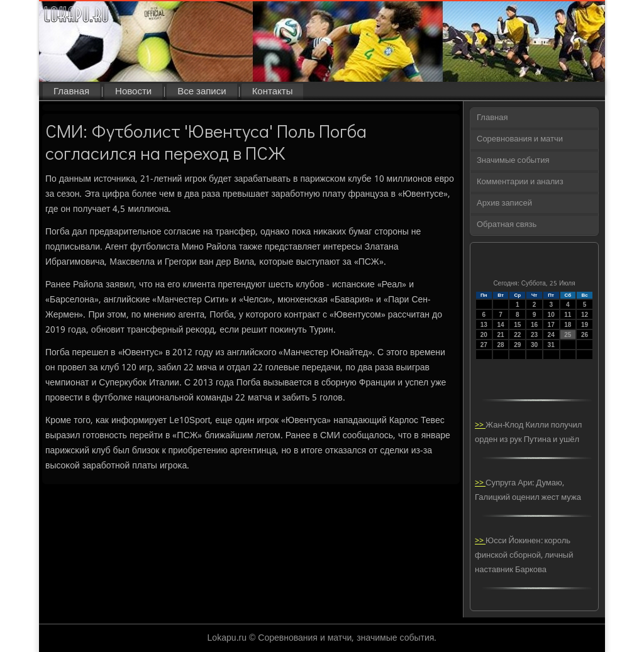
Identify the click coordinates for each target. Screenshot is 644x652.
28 (500, 345)
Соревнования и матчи (520, 139)
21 (500, 335)
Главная (71, 92)
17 (551, 325)
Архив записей (504, 203)
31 (551, 345)
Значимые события (513, 161)
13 (484, 325)
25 (568, 335)
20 (484, 335)
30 (534, 345)
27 (484, 345)
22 (517, 335)
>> (480, 425)
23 (534, 335)
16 (534, 325)
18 (568, 325)
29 (517, 345)
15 (517, 325)
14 (500, 325)
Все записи (202, 92)
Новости (133, 92)
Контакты (273, 92)
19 (585, 325)
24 (551, 335)
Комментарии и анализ (520, 182)
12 (585, 315)
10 (551, 315)
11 (568, 315)
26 (585, 335)
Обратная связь (507, 225)
